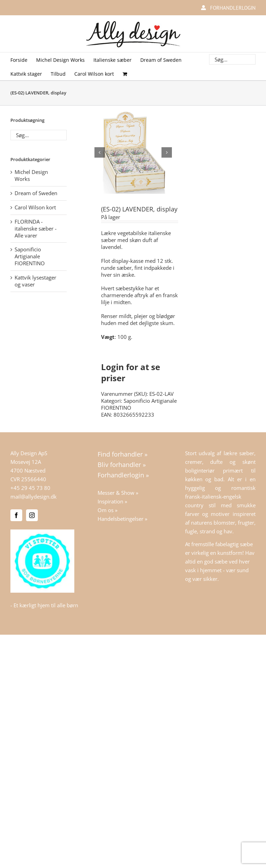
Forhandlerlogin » (123, 475)
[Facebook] (16, 515)
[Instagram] (32, 515)
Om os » (107, 510)
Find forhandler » (123, 453)
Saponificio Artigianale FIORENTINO (139, 404)
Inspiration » (112, 501)
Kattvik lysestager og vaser (35, 281)
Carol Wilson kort (35, 207)
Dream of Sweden (36, 193)
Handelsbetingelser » (122, 518)
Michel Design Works (31, 175)
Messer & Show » (118, 492)
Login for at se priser (131, 372)
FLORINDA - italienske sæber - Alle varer (36, 228)
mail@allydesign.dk (34, 496)
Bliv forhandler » (122, 464)
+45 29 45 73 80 (30, 487)
